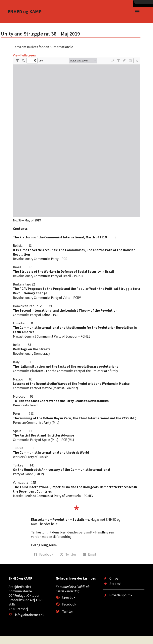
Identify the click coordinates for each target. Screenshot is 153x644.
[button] (137, 12)
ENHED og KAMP (25, 11)
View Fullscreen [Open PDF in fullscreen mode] (24, 55)
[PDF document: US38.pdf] (76, 137)
